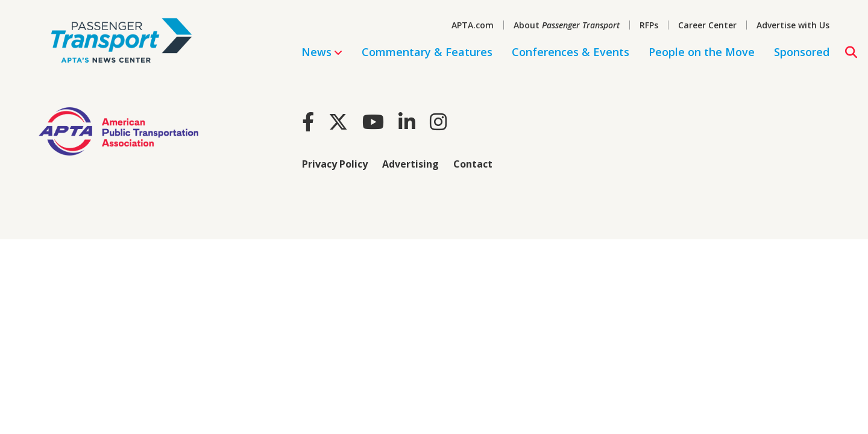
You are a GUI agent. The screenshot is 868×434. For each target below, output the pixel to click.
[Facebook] (308, 121)
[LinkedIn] (407, 121)
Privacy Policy (335, 164)
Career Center (707, 25)
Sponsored (802, 52)
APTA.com (473, 25)
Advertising (410, 164)
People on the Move (702, 52)
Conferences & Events (571, 52)
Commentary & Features (427, 52)
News (322, 52)
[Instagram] (438, 121)
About (567, 25)
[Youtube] (373, 121)
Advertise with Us (793, 25)
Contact (473, 164)
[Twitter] (338, 121)
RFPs (649, 25)
